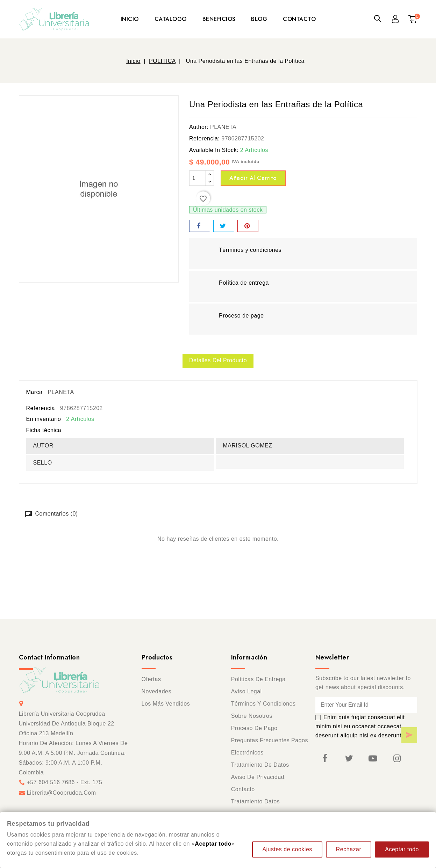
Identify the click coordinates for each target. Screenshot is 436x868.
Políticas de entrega (258, 680)
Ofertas (151, 680)
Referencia (41, 409)
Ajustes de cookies (287, 849)
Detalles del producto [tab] (218, 361)
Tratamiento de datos (260, 765)
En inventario (44, 420)
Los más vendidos (166, 704)
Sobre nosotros (252, 717)
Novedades (156, 692)
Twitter (349, 759)
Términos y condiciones (263, 704)
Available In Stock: (214, 150)
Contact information (49, 658)
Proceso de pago (254, 729)
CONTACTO (299, 19)
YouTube (373, 759)
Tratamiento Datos (256, 802)
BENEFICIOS (219, 19)
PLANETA (223, 127)
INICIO (130, 19)
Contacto (243, 790)
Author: (199, 127)
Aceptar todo (402, 849)
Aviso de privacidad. (259, 778)
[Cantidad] (198, 178)
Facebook (325, 759)
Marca (34, 393)
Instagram (397, 759)
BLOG (259, 19)
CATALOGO (171, 19)
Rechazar (349, 849)
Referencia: (204, 138)
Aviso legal (246, 692)
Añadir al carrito (253, 178)
